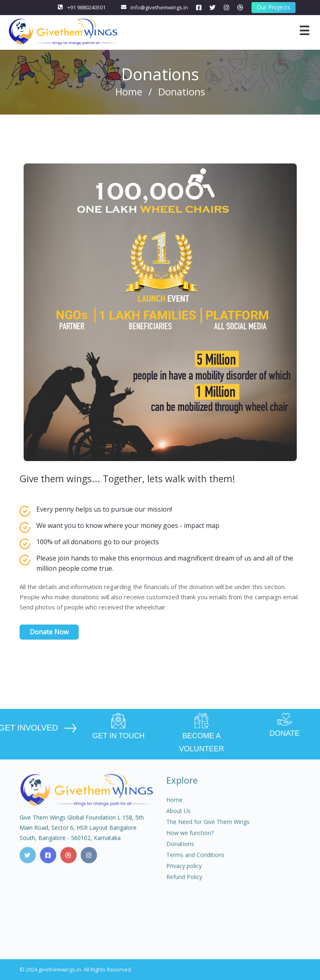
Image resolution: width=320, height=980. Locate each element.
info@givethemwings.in (159, 7)
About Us (179, 817)
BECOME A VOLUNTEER (202, 733)
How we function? (190, 839)
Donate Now (49, 632)
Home (129, 92)
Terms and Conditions (195, 861)
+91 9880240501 (86, 7)
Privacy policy (184, 872)
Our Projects (274, 7)
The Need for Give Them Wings (208, 828)
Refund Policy (184, 883)
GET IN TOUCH (119, 727)
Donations (180, 850)
